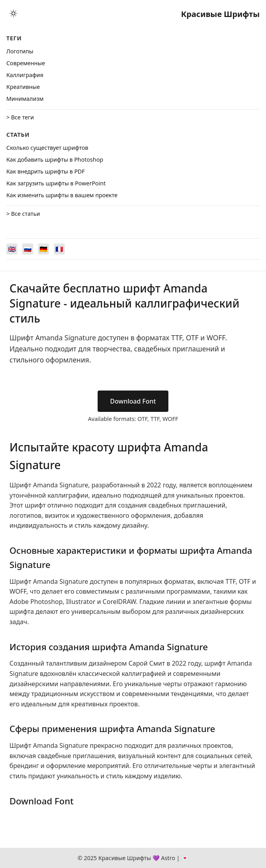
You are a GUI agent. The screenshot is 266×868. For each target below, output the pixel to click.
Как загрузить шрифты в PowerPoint (56, 183)
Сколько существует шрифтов (47, 148)
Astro (168, 858)
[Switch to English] (12, 249)
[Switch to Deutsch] (43, 249)
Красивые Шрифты (220, 14)
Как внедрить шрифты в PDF (46, 171)
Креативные (23, 87)
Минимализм (25, 99)
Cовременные (26, 63)
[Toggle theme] (13, 14)
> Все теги (20, 117)
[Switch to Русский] (28, 249)
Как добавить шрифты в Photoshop (55, 159)
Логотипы (20, 51)
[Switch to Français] (59, 249)
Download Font (133, 401)
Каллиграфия (25, 75)
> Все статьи (23, 214)
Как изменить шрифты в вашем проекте (62, 195)
